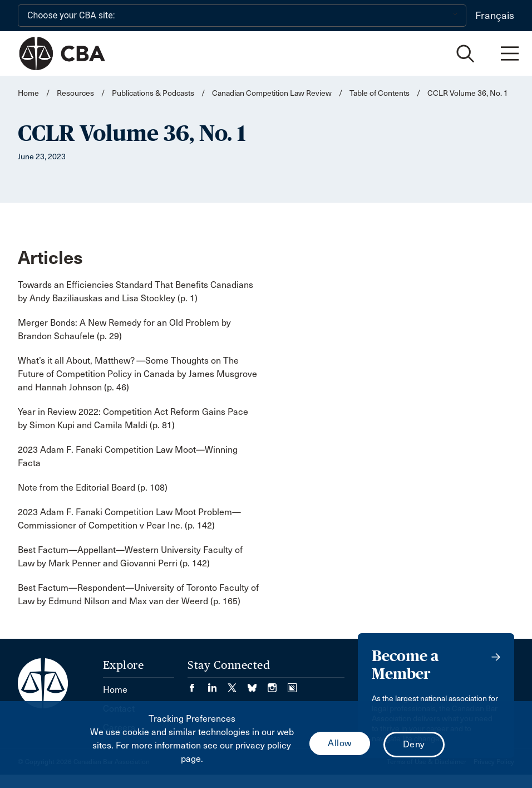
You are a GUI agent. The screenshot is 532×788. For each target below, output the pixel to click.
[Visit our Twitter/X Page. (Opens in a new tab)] (238, 684)
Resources (75, 93)
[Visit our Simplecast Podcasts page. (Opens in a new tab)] (292, 684)
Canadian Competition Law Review (272, 93)
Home (28, 93)
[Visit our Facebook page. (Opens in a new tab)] (198, 684)
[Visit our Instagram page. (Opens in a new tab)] (278, 684)
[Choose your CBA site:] (242, 16)
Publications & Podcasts (153, 93)
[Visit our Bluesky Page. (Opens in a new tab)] (258, 684)
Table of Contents (380, 93)
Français (495, 16)
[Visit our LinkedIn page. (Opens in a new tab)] (218, 684)
